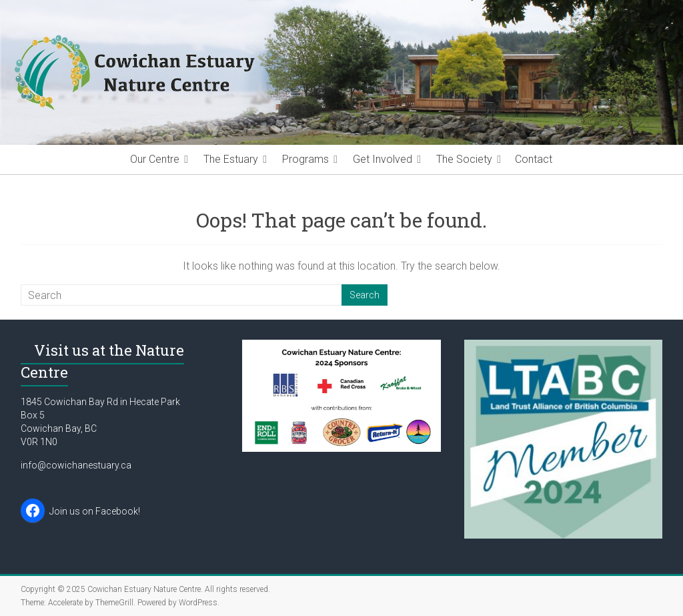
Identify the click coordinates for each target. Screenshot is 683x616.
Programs (305, 159)
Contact (534, 159)
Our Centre (155, 159)
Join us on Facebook (94, 511)
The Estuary (231, 159)
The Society (464, 159)
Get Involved (383, 159)
